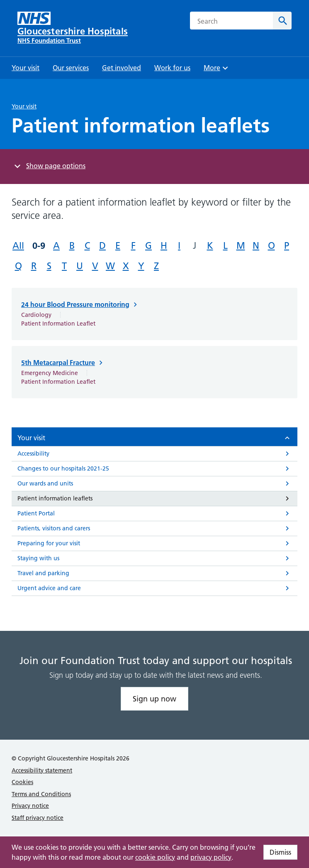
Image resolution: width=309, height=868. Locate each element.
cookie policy (155, 857)
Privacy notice (30, 806)
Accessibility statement (42, 770)
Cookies (22, 782)
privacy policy (211, 857)
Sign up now (154, 699)
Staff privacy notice (38, 818)
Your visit (24, 106)
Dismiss (280, 852)
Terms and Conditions (41, 794)
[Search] (282, 21)
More (217, 70)
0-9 (39, 245)
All (18, 246)
